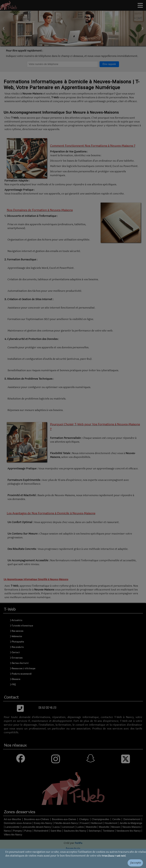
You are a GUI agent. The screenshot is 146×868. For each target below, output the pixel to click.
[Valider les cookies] (73, 863)
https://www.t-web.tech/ (114, 856)
